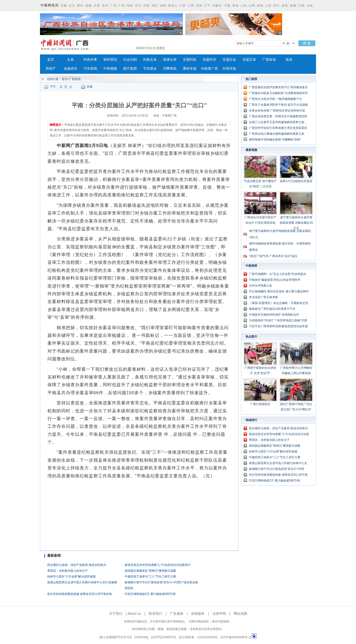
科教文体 (150, 60)
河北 (138, 6)
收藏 (90, 87)
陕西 (260, 6)
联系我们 (155, 614)
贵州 (105, 6)
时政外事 (90, 60)
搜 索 (307, 43)
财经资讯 (110, 60)
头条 (70, 60)
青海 (235, 6)
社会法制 (130, 60)
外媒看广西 (209, 69)
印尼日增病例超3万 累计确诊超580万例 (150, 594)
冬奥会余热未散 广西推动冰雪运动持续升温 (277, 111)
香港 (285, 6)
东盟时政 (190, 60)
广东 (113, 6)
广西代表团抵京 (260, 404)
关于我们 (116, 614)
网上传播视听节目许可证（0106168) (124, 637)
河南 (146, 6)
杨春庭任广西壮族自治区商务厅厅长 (272, 309)
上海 (268, 6)
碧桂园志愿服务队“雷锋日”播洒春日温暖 (150, 571)
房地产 (51, 69)
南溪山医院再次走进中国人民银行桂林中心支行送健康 (82, 582)
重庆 (80, 6)
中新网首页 (50, 5)
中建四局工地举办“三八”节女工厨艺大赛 (150, 577)
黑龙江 (173, 6)
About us (134, 614)
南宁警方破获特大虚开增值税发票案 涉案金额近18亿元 (296, 223)
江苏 (183, 6)
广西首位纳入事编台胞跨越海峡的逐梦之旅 (277, 134)
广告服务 (177, 614)
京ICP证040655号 (163, 637)
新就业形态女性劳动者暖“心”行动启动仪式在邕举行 (158, 565)
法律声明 (219, 614)
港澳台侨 (170, 60)
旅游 (289, 60)
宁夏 (227, 6)
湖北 (155, 6)
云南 (310, 6)
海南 (130, 6)
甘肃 (97, 6)
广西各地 (269, 60)
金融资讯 (70, 69)
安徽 (64, 6)
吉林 (199, 6)
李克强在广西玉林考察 (263, 297)
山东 (244, 6)
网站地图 (240, 614)
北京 (72, 6)
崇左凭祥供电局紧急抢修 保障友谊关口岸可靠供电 (80, 594)
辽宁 (207, 6)
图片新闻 (130, 69)
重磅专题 (190, 69)
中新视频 (110, 69)
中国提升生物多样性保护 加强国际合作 (274, 315)
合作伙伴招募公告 (261, 286)
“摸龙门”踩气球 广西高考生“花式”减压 (273, 256)
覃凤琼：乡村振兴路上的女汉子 (68, 571)
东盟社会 (229, 60)
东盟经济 (209, 60)
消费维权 (170, 69)
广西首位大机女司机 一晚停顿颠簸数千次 (275, 99)
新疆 (293, 6)
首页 (51, 60)
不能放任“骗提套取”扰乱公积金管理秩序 (275, 280)
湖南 (163, 6)
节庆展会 (150, 69)
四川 (277, 6)
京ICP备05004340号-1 (236, 637)
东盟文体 (249, 60)
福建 (89, 6)
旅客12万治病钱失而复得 (296, 181)
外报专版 (229, 69)
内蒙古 (217, 6)
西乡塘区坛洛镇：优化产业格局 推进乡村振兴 (77, 565)
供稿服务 (198, 614)
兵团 (302, 6)
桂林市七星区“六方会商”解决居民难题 (71, 577)
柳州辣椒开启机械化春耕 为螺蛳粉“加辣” (275, 140)
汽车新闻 (90, 69)
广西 (122, 6)
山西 (252, 6)
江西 (191, 6)
